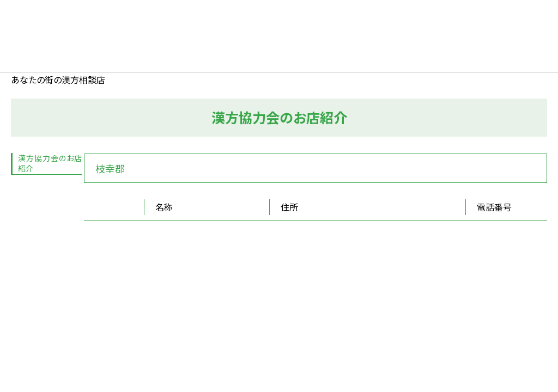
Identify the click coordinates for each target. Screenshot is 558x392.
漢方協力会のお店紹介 (50, 163)
